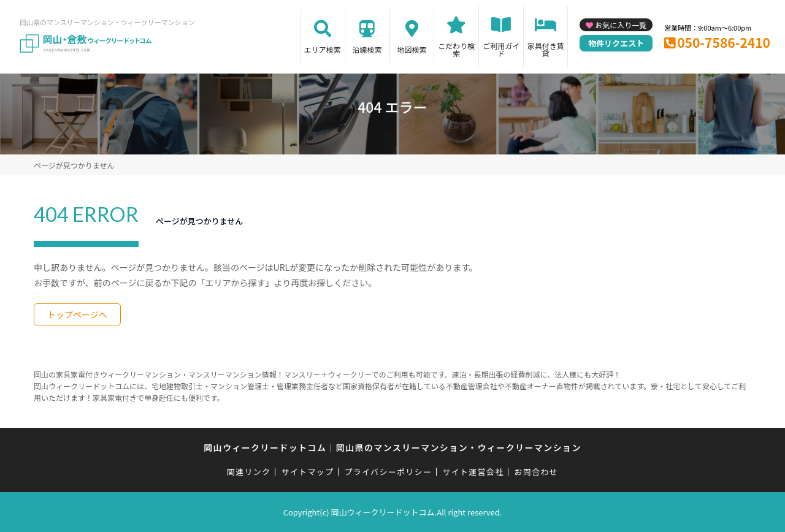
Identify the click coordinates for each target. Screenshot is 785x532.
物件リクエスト (616, 43)
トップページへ (77, 314)
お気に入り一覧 (621, 25)
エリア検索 (323, 49)
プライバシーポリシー (388, 472)
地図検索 (412, 49)
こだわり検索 (456, 49)
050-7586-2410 (724, 42)
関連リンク (249, 472)
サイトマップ (308, 472)
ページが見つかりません (74, 165)
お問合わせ (537, 472)
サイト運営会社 (473, 472)
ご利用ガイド (501, 49)
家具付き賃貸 (546, 49)
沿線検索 (367, 49)
